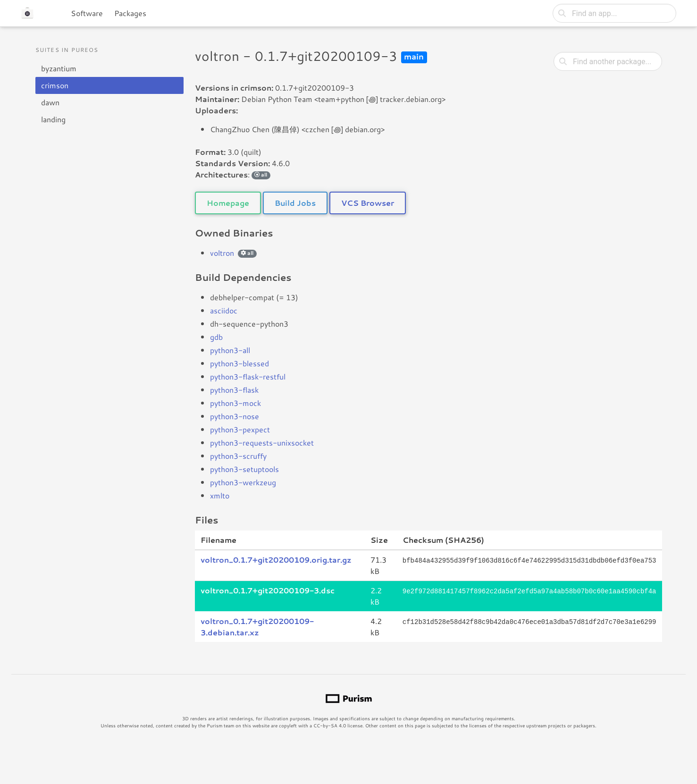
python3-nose (235, 416)
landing (53, 119)
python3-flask (234, 390)
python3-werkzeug (243, 482)
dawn (50, 102)
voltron (222, 253)
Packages (130, 13)
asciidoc (224, 310)
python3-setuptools (244, 469)
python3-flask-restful (248, 376)
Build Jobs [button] (295, 203)
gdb (216, 337)
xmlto (220, 495)
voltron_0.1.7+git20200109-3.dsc (268, 590)
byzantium (59, 68)
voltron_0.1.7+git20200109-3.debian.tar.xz (257, 627)
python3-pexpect (240, 429)
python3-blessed (239, 363)
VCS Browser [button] (368, 203)
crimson (55, 85)
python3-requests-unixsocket (262, 443)
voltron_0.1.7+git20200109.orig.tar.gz (276, 560)
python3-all (230, 350)
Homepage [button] (228, 203)
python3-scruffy (238, 456)
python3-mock (235, 403)
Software (87, 13)
